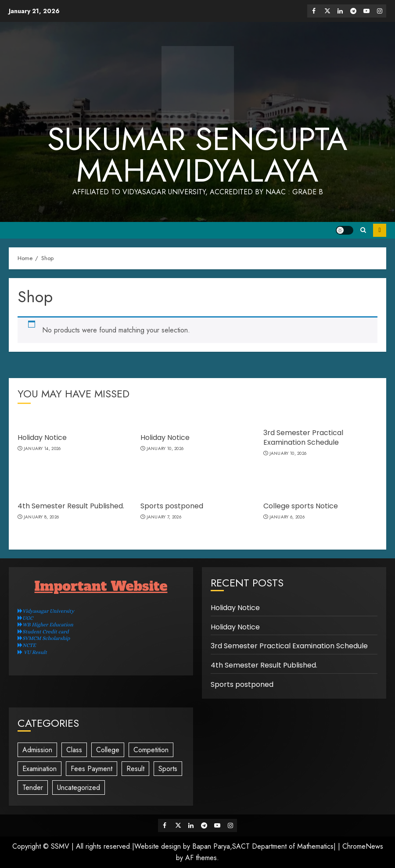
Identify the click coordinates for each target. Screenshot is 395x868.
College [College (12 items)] (108, 750)
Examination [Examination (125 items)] (39, 769)
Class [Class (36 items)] (74, 750)
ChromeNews (363, 846)
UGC (25, 618)
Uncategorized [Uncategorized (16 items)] (79, 788)
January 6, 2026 (287, 517)
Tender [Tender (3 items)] (33, 788)
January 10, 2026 (165, 449)
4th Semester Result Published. (71, 506)
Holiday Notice (42, 438)
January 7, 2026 (164, 517)
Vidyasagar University (46, 611)
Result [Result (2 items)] (135, 769)
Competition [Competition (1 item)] (151, 750)
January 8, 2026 (41, 517)
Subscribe (380, 230)
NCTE (27, 645)
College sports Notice (301, 506)
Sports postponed (172, 506)
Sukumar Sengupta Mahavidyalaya (197, 155)
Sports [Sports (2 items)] (168, 769)
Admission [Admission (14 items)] (37, 750)
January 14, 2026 (42, 449)
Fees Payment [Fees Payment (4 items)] (92, 769)
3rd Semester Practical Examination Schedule (303, 438)
